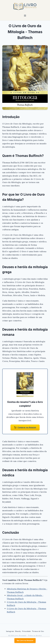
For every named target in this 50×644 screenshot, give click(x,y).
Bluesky (18, 631)
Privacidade (26, 631)
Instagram (10, 631)
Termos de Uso (38, 631)
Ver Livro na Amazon (25, 641)
